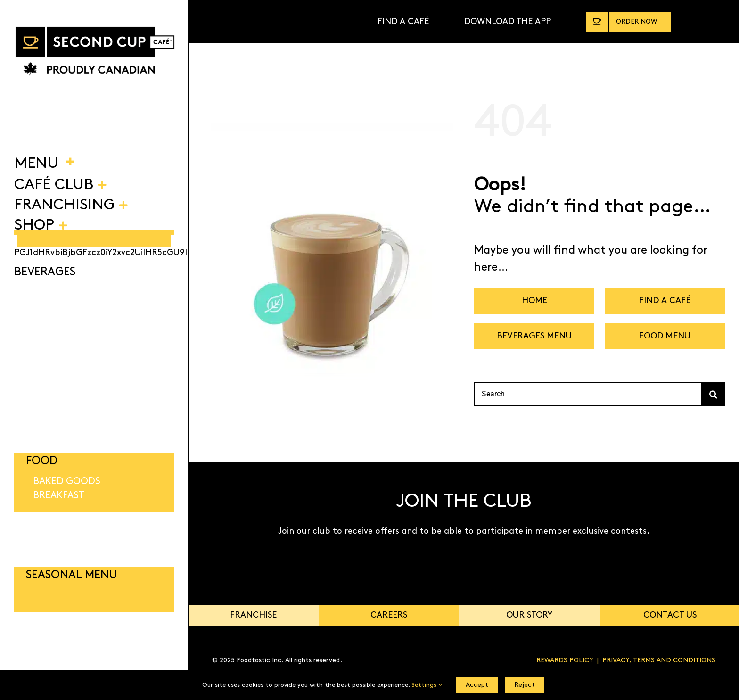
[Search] (588, 394)
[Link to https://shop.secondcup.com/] (717, 22)
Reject (525, 685)
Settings (427, 685)
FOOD (42, 461)
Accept (477, 685)
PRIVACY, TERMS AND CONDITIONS (659, 661)
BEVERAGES (45, 272)
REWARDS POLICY (565, 661)
